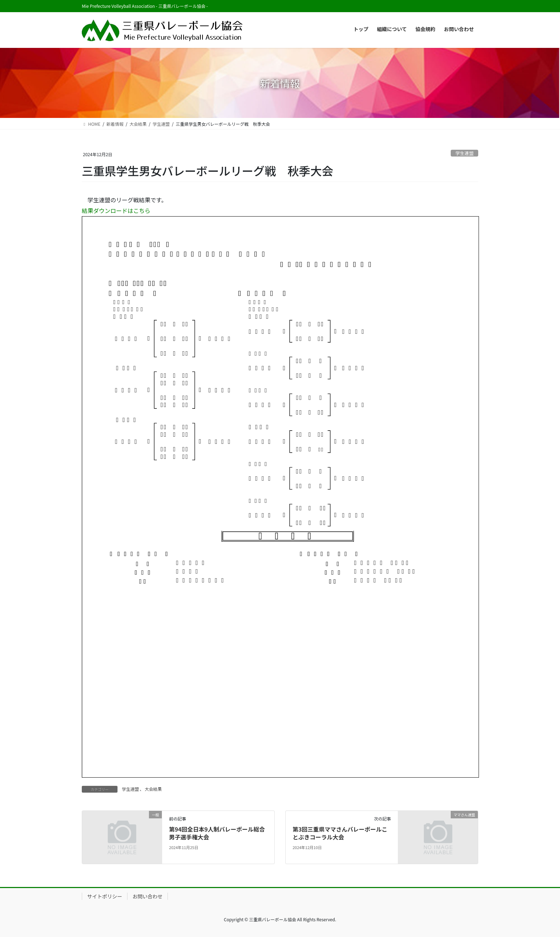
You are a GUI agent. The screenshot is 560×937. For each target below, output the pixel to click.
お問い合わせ (147, 896)
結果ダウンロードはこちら (116, 210)
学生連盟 (464, 153)
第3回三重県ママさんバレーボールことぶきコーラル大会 (340, 833)
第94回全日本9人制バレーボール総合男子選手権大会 (217, 833)
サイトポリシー (105, 896)
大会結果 (153, 789)
